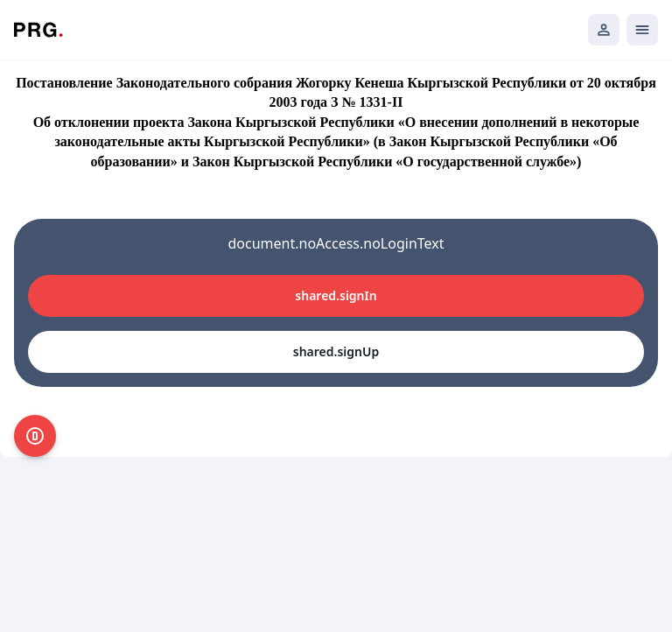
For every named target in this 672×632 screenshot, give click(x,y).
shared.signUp (336, 351)
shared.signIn (336, 295)
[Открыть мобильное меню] (642, 30)
